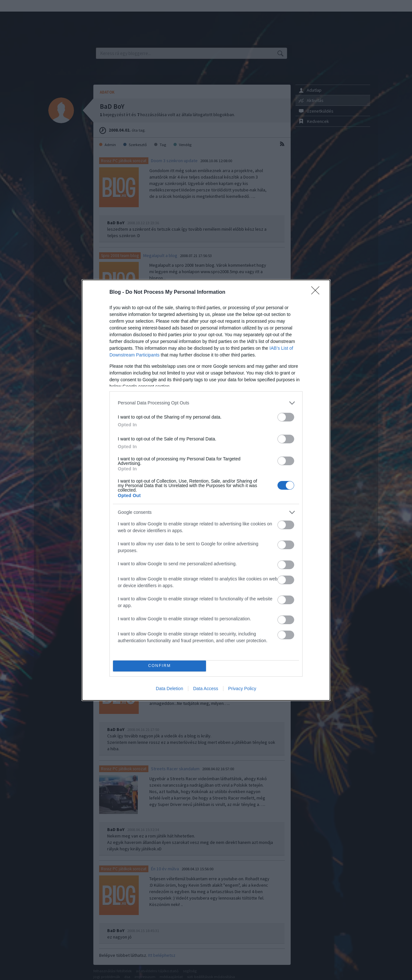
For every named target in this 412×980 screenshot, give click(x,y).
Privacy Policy (242, 689)
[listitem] (206, 403)
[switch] (286, 417)
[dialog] (206, 490)
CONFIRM (159, 666)
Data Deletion (169, 689)
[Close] (317, 292)
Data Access (206, 689)
